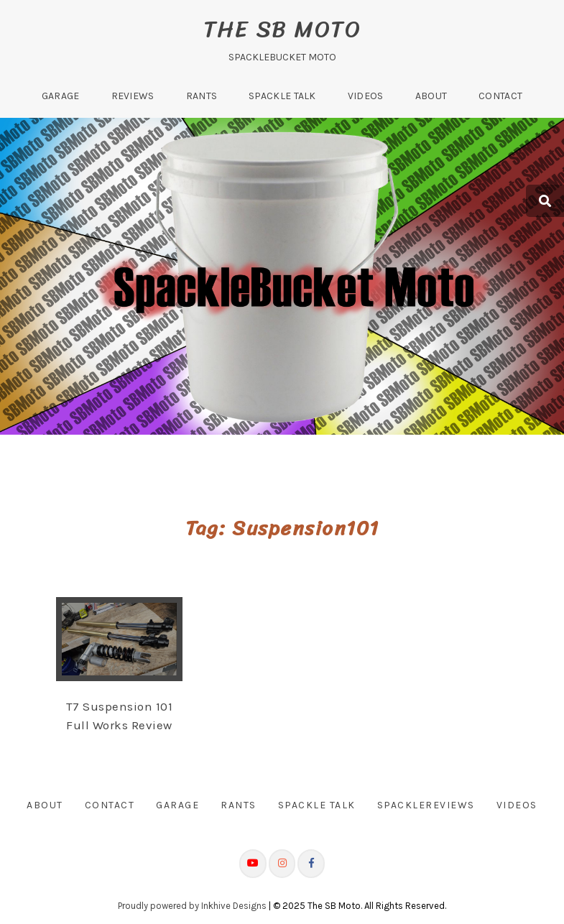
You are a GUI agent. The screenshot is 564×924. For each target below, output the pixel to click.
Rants (202, 96)
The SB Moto (282, 29)
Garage (61, 96)
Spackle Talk (282, 96)
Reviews (133, 96)
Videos (366, 96)
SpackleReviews (426, 805)
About (431, 96)
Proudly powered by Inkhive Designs (192, 906)
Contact (500, 96)
